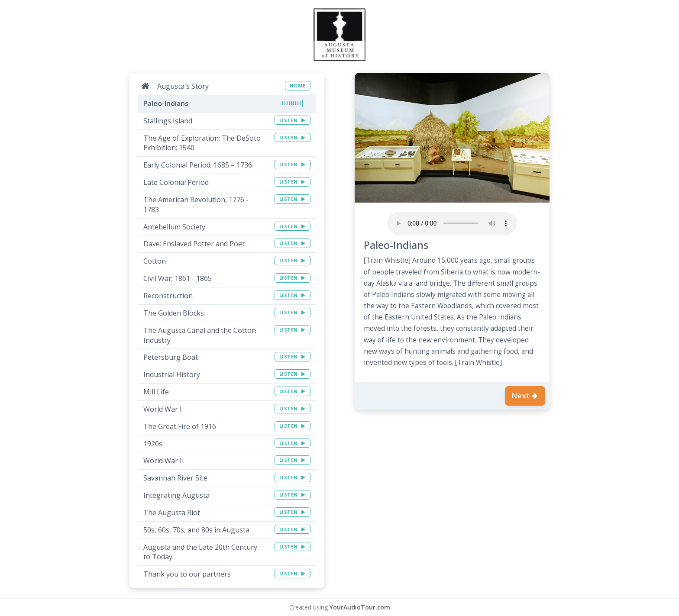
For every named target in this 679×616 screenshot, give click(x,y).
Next (525, 396)
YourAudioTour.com (360, 607)
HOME (298, 85)
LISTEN (293, 120)
